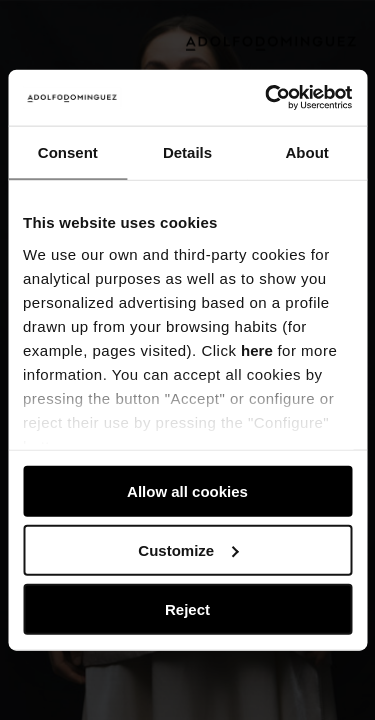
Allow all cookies (187, 491)
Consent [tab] (68, 151)
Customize (188, 549)
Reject (187, 608)
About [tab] (307, 151)
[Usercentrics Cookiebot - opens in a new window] (267, 98)
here (257, 349)
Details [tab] (187, 151)
